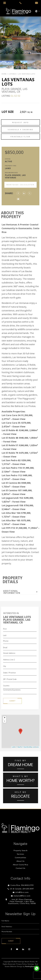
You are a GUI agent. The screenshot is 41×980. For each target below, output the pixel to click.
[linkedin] (23, 949)
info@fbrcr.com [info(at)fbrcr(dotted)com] (22, 892)
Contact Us (21, 868)
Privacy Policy (21, 964)
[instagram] (29, 949)
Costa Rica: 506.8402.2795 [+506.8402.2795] (22, 885)
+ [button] (5, 718)
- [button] (5, 721)
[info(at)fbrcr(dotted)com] (36, 3)
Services (20, 854)
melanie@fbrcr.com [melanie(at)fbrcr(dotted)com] (22, 896)
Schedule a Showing (21, 129)
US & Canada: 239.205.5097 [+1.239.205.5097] (22, 889)
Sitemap (31, 964)
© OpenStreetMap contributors (31, 747)
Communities (20, 858)
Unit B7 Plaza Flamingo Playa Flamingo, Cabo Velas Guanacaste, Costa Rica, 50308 (22, 902)
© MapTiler (19, 747)
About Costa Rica (20, 865)
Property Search (20, 851)
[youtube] (17, 949)
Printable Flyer (20, 137)
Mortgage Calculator (20, 185)
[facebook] (11, 949)
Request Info (20, 122)
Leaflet (14, 747)
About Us (21, 861)
